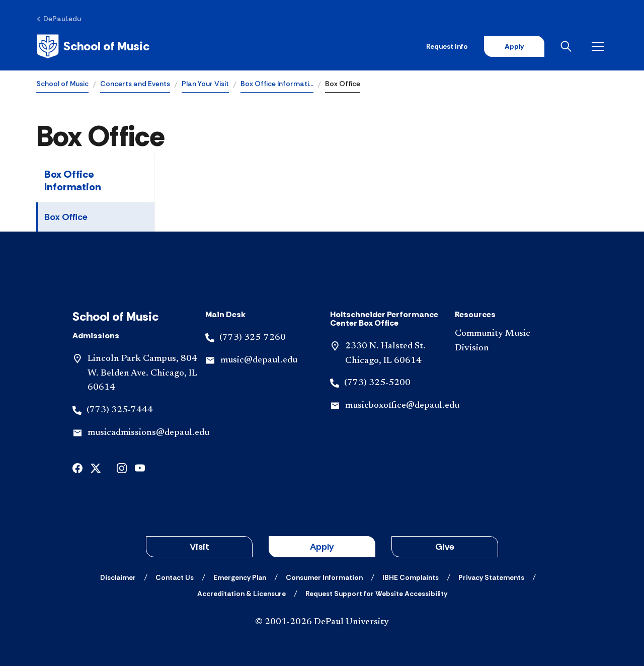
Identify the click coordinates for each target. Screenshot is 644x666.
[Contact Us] (175, 577)
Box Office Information (73, 180)
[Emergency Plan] (240, 577)
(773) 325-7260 (253, 338)
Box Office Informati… (277, 84)
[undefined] (77, 467)
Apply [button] (322, 547)
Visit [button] (199, 547)
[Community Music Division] (509, 341)
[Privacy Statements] (491, 577)
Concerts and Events (135, 84)
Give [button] (445, 547)
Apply (514, 46)
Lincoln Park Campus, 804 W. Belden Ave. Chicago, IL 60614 (142, 374)
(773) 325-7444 (120, 410)
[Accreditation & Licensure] (242, 594)
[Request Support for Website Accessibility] (376, 594)
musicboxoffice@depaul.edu (402, 406)
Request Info (447, 46)
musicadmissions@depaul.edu (148, 433)
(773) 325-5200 (377, 383)
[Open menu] (600, 46)
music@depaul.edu (259, 360)
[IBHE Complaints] (411, 577)
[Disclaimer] (118, 577)
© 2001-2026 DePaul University (322, 622)
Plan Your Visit (205, 84)
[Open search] (568, 46)
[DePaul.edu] (59, 19)
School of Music (62, 84)
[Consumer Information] (324, 577)
